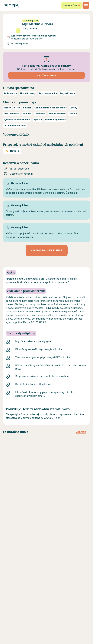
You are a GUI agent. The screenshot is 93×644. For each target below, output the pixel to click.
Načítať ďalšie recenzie (47, 250)
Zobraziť (83, 432)
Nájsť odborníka (47, 75)
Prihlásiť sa (72, 5)
